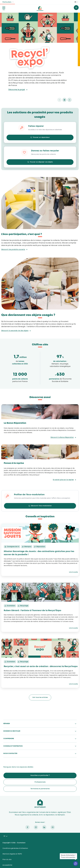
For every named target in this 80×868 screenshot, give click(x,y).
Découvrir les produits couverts (13, 250)
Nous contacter (10, 753)
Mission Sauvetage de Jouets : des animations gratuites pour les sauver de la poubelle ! (39, 553)
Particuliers (7, 2)
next (69, 100)
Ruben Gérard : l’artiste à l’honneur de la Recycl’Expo (32, 611)
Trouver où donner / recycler (76, 8)
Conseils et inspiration (13, 746)
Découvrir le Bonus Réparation (62, 437)
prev (59, 100)
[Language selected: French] (5, 836)
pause (64, 100)
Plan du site (7, 860)
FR (75, 2)
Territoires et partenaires (40, 789)
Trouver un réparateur (41, 137)
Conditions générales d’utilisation (15, 848)
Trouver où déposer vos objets (41, 162)
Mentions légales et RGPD (12, 854)
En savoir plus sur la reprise (63, 480)
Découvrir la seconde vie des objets (15, 331)
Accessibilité (7, 865)
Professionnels (40, 782)
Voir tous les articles (40, 697)
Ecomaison (40, 804)
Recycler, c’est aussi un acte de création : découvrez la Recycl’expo (41, 666)
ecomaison (40, 8)
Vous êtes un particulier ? (40, 775)
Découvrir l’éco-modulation (41, 506)
